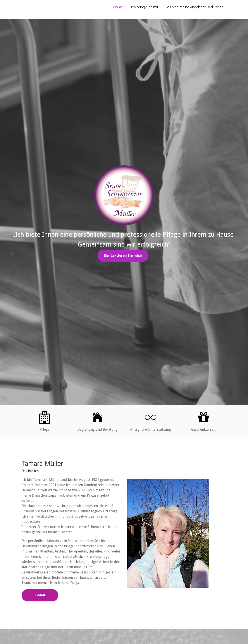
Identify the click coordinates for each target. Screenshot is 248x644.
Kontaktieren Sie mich (123, 256)
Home (118, 7)
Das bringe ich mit (144, 7)
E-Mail (40, 595)
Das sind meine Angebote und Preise (194, 7)
